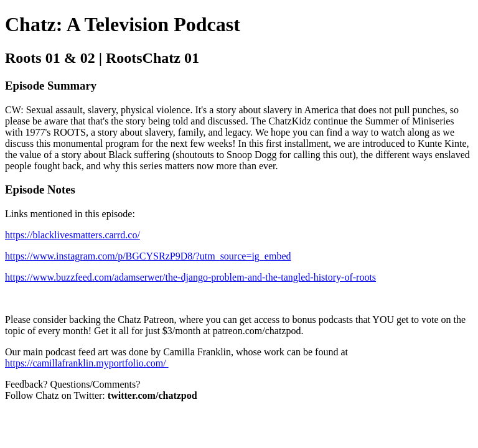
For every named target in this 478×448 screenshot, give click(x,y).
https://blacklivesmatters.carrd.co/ (73, 235)
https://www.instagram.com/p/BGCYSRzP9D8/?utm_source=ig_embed (148, 256)
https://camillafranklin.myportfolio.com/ (87, 363)
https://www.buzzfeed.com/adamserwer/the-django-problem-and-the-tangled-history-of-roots (190, 277)
